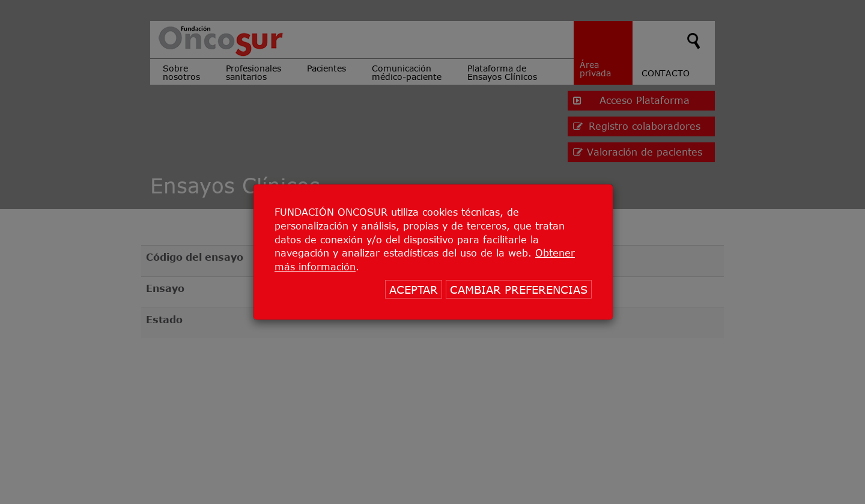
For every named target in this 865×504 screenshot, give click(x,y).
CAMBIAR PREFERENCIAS (519, 290)
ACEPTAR (414, 290)
